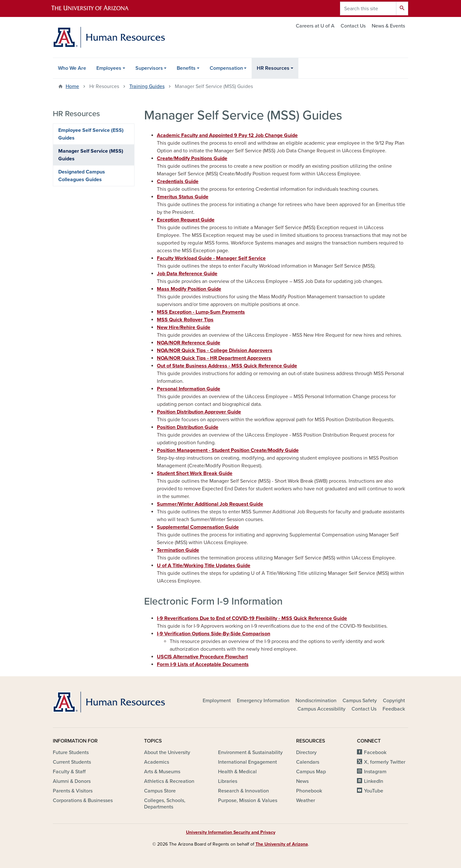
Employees (109, 68)
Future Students (71, 752)
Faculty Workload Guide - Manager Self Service (211, 258)
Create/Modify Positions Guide (192, 158)
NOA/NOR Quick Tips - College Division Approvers (215, 350)
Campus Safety (360, 701)
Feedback (394, 709)
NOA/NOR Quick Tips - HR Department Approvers (214, 358)
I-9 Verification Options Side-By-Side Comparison (214, 634)
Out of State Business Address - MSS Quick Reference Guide (227, 366)
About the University (167, 752)
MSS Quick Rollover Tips (185, 320)
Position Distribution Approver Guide (199, 412)
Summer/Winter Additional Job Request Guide (210, 504)
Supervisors (149, 68)
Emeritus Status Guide (183, 197)
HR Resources (273, 68)
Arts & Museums (162, 772)
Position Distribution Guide (188, 427)
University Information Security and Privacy (231, 832)
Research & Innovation (243, 791)
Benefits (186, 68)
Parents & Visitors (73, 791)
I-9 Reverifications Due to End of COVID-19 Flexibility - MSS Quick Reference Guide (252, 618)
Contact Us (353, 26)
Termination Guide (178, 550)
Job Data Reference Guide (187, 274)
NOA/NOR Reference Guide (189, 343)
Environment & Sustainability (250, 752)
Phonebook (309, 791)
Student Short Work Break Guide (195, 473)
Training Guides (147, 86)
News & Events (388, 26)
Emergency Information (263, 701)
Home (72, 86)
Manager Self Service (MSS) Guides (91, 155)
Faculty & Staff (69, 772)
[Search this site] (368, 8)
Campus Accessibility (321, 709)
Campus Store (160, 791)
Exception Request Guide (186, 220)
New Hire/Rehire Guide (184, 327)
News (302, 781)
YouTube (374, 791)
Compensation (226, 68)
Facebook (375, 752)
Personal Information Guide (189, 389)
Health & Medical (237, 772)
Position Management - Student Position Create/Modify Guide (228, 450)
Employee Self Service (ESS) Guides (91, 134)
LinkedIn (374, 781)
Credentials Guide (178, 181)
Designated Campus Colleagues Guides (82, 176)
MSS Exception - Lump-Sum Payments (201, 312)
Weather (306, 800)
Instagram (375, 772)
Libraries (228, 781)
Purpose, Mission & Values (248, 800)
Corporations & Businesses (83, 800)
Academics (157, 762)
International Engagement (247, 762)
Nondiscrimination (316, 701)
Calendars (308, 762)
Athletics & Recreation (169, 781)
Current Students (72, 762)
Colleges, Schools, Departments (165, 804)
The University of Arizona (282, 844)
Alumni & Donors (72, 781)
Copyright (394, 701)
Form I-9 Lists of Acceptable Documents (203, 664)
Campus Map (311, 772)
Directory (306, 752)
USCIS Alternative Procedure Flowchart (202, 657)
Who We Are (72, 68)
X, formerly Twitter (385, 762)
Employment (217, 701)
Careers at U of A (315, 26)
